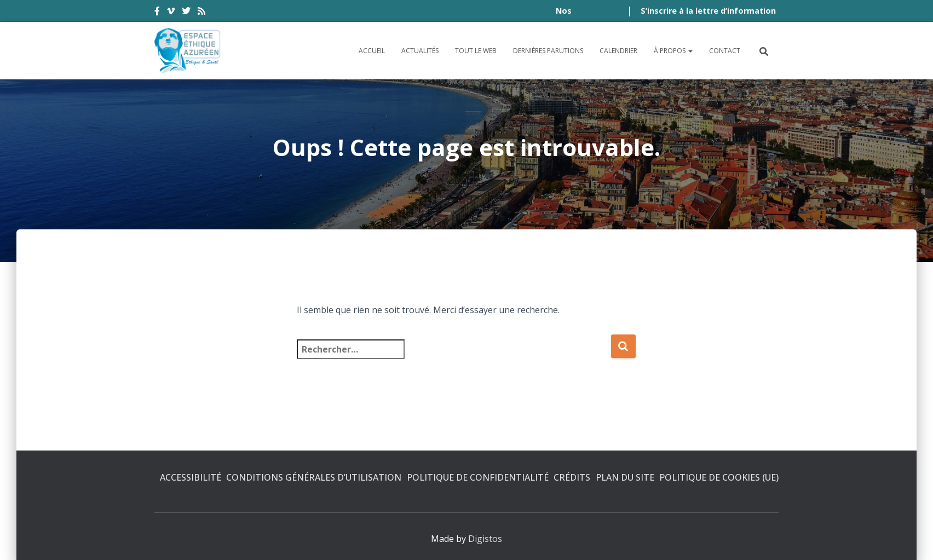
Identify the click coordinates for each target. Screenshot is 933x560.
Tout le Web (476, 51)
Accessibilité (191, 477)
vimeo (171, 13)
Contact (725, 51)
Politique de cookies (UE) (719, 477)
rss (201, 13)
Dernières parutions (548, 51)
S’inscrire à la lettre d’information (708, 11)
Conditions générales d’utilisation (314, 477)
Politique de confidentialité (478, 477)
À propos (673, 51)
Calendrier (618, 51)
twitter (186, 13)
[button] (690, 51)
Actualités (420, 51)
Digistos (485, 539)
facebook (157, 13)
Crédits (572, 477)
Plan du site (625, 477)
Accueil (372, 51)
